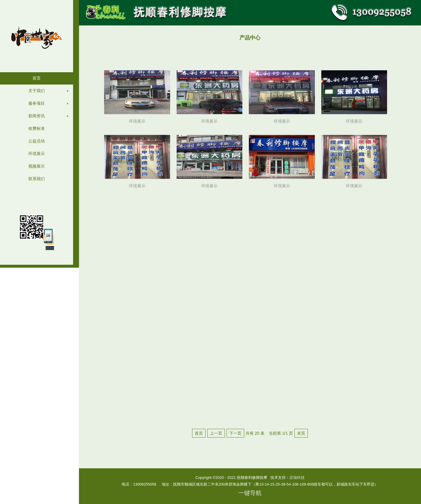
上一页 (216, 433)
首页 (199, 433)
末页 (301, 433)
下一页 (235, 433)
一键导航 (250, 493)
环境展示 (137, 123)
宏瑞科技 (297, 478)
